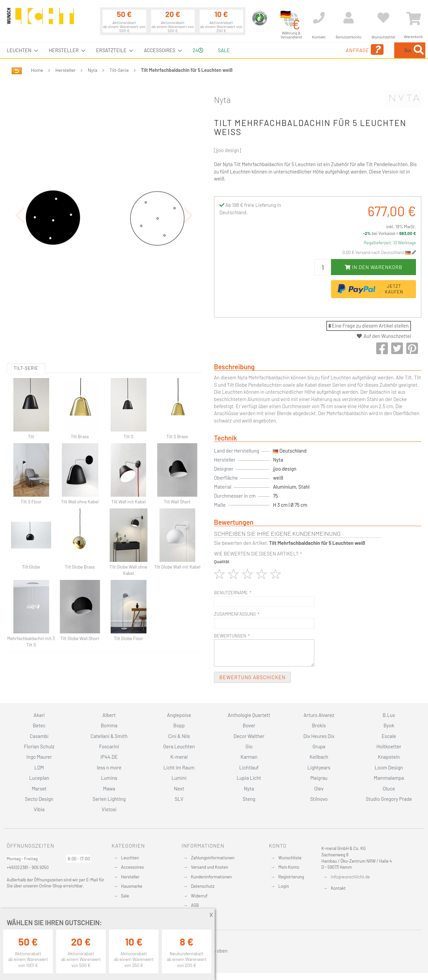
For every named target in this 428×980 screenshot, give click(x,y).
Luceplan (39, 778)
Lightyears (319, 767)
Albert (109, 715)
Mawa (109, 788)
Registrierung (291, 877)
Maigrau (319, 778)
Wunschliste (290, 858)
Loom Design (389, 767)
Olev (319, 788)
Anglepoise (179, 715)
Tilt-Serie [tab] (26, 331)
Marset (39, 788)
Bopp (179, 725)
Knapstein (389, 757)
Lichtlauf (249, 767)
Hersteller (66, 70)
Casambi (39, 736)
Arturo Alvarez (319, 715)
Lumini (179, 778)
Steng (249, 799)
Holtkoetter (389, 746)
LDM (39, 767)
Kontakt (338, 888)
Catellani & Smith (109, 736)
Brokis (319, 725)
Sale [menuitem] (224, 50)
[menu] (214, 50)
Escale (389, 736)
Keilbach (319, 757)
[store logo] (40, 19)
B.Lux (389, 715)
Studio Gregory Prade (389, 799)
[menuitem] (20, 50)
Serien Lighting (109, 799)
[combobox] (377, 50)
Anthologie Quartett (249, 715)
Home (37, 70)
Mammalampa (389, 778)
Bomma (109, 725)
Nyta (93, 70)
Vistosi (109, 809)
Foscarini (109, 746)
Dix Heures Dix (319, 736)
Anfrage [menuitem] (312, 50)
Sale (125, 896)
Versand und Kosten (209, 867)
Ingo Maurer (39, 757)
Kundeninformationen (211, 877)
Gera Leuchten (179, 746)
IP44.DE (109, 757)
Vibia (39, 809)
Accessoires (132, 867)
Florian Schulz (39, 746)
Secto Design (39, 799)
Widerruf (199, 896)
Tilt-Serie (119, 70)
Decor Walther (249, 736)
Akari (39, 715)
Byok (389, 725)
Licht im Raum (179, 767)
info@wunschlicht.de (350, 877)
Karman (249, 757)
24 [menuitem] (198, 50)
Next (179, 788)
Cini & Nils (179, 736)
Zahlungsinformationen (213, 858)
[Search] (419, 50)
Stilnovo (319, 799)
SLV (179, 799)
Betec (39, 725)
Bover (249, 725)
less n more (109, 767)
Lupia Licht (249, 778)
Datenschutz (203, 886)
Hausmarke (132, 886)
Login (284, 886)
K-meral (179, 757)
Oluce (389, 788)
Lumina (109, 778)
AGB (195, 905)
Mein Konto (289, 867)
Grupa (319, 746)
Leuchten (130, 858)
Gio (249, 746)
